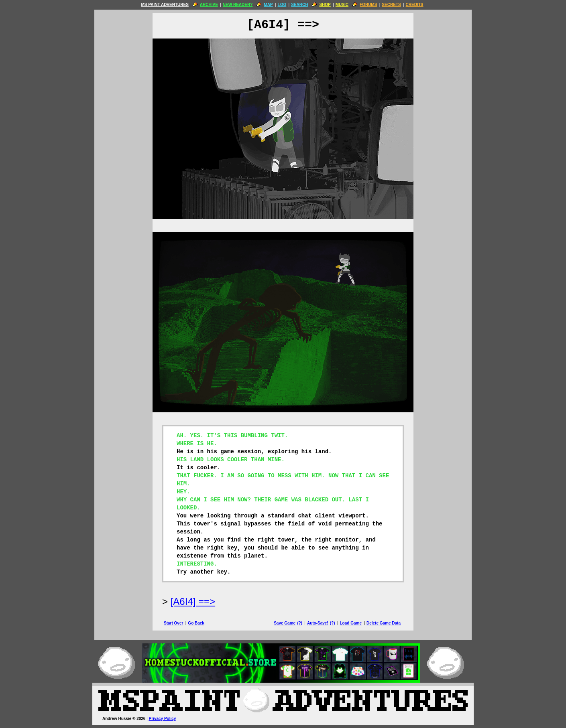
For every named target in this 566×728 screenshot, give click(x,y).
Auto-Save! (318, 623)
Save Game (285, 623)
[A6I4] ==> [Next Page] (193, 601)
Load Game (350, 623)
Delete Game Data (384, 623)
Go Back (196, 623)
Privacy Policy (163, 719)
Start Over (173, 623)
